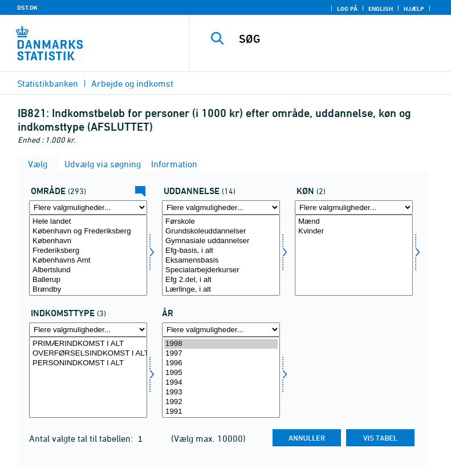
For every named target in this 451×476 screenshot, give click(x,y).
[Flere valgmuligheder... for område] (88, 207)
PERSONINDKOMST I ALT (88, 363)
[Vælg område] (88, 255)
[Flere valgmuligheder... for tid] (221, 330)
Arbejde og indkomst (132, 83)
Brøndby (88, 290)
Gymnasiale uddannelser (221, 241)
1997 (221, 354)
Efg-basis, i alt (221, 251)
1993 (221, 392)
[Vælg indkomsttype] (88, 377)
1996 (221, 363)
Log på (347, 9)
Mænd (354, 222)
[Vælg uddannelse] (221, 255)
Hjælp (414, 9)
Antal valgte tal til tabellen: (82, 438)
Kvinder (354, 231)
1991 (221, 412)
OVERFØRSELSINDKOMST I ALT (88, 354)
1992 (221, 402)
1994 (221, 383)
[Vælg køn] (354, 255)
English (381, 9)
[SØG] (338, 39)
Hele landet (88, 222)
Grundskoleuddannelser (221, 231)
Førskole (221, 222)
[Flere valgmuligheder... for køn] (354, 207)
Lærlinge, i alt (221, 290)
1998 (221, 344)
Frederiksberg (88, 251)
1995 (221, 373)
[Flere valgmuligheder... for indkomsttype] (88, 330)
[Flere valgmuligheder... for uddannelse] (221, 207)
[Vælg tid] (221, 377)
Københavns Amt (88, 261)
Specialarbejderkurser (221, 270)
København (88, 241)
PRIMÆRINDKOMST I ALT (88, 344)
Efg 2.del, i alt (221, 280)
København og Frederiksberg (88, 231)
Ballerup (88, 280)
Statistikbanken (48, 83)
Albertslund (88, 270)
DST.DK (27, 7)
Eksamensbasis (221, 261)
